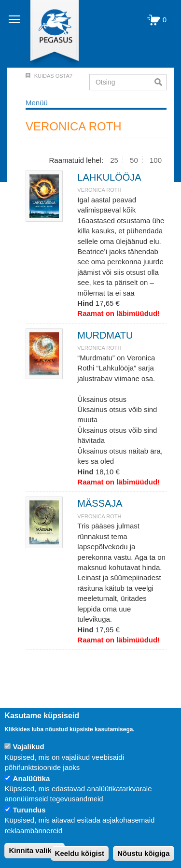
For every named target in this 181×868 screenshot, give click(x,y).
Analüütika (32, 778)
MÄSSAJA (100, 503)
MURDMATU (105, 335)
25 (114, 160)
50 (134, 160)
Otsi (160, 82)
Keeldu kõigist (80, 853)
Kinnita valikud (35, 850)
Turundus (29, 810)
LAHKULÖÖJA (109, 177)
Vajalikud (29, 747)
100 (156, 160)
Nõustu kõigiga (143, 853)
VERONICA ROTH (99, 190)
